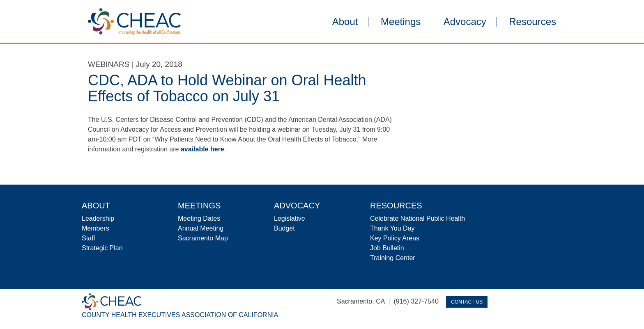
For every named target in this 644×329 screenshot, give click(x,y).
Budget (284, 228)
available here (202, 149)
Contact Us (467, 302)
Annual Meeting (201, 228)
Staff (89, 238)
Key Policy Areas (395, 238)
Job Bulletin (387, 248)
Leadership (98, 218)
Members (95, 228)
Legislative (290, 218)
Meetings (401, 22)
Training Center (393, 258)
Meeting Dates (199, 218)
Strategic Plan (102, 248)
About (345, 22)
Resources (532, 22)
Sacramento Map (203, 238)
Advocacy (465, 22)
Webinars (109, 64)
